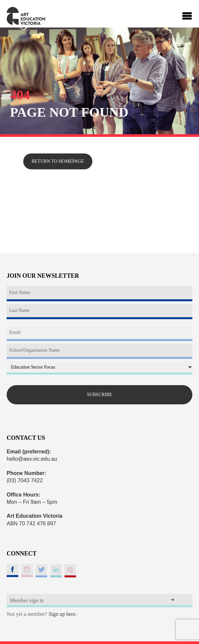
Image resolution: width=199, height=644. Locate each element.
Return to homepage (58, 161)
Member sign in (27, 600)
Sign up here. (63, 614)
